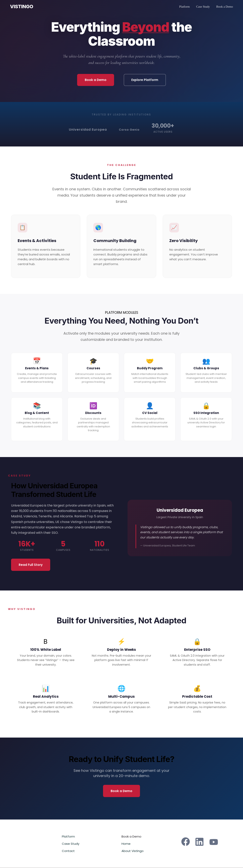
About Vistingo (133, 852)
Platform (184, 7)
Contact (68, 852)
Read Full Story (32, 565)
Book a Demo (225, 7)
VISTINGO (22, 7)
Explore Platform (146, 80)
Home (126, 844)
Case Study (203, 7)
